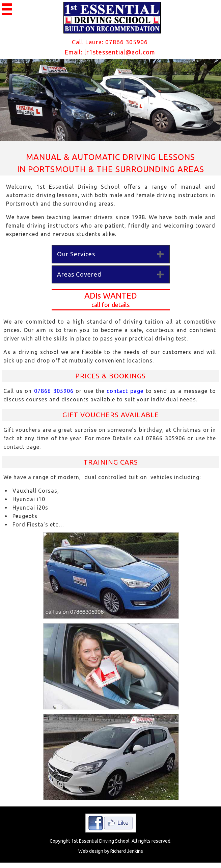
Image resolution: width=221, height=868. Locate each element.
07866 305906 (52, 391)
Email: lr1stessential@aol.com (110, 52)
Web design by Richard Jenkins (111, 851)
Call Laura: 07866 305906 (110, 42)
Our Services (76, 254)
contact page (125, 391)
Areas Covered (79, 274)
